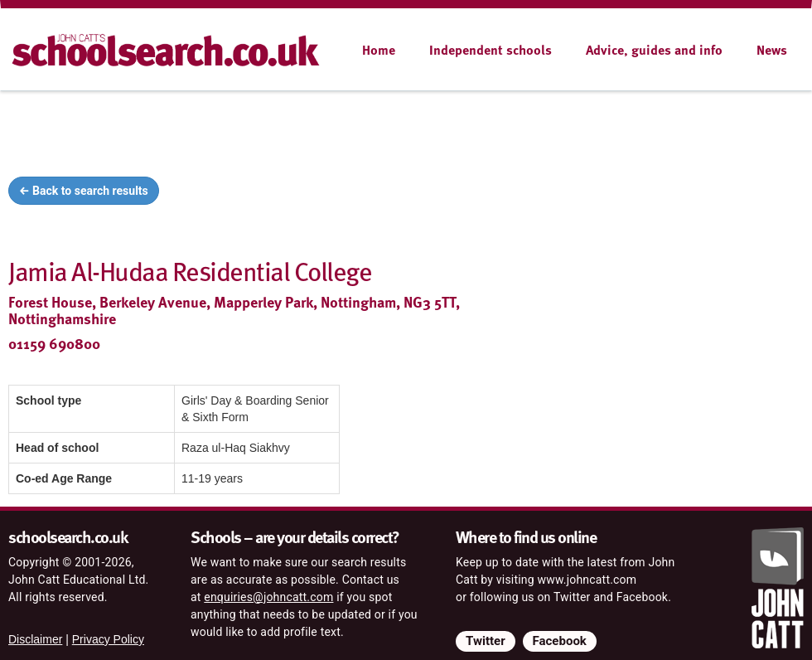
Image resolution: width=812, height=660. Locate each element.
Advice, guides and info (654, 50)
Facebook (560, 641)
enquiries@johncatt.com (268, 597)
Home (379, 50)
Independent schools (491, 50)
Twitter (486, 641)
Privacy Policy (108, 639)
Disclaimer (35, 639)
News (772, 50)
